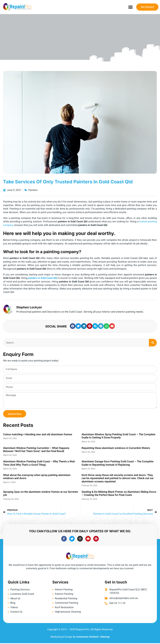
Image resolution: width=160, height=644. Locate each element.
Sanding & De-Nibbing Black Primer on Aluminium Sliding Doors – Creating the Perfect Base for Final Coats (119, 493)
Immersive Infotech (87, 637)
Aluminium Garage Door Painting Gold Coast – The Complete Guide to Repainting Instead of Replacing (117, 463)
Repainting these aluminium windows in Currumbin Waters (116, 448)
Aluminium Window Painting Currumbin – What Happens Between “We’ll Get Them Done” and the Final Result (36, 450)
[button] (130, 7)
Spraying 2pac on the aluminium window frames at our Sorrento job (41, 493)
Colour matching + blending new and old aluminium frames (38, 434)
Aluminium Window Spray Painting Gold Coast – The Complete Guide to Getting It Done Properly (118, 436)
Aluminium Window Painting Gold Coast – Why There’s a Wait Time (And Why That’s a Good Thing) (39, 463)
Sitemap (105, 637)
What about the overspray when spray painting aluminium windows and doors (37, 477)
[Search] (153, 343)
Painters (33, 190)
